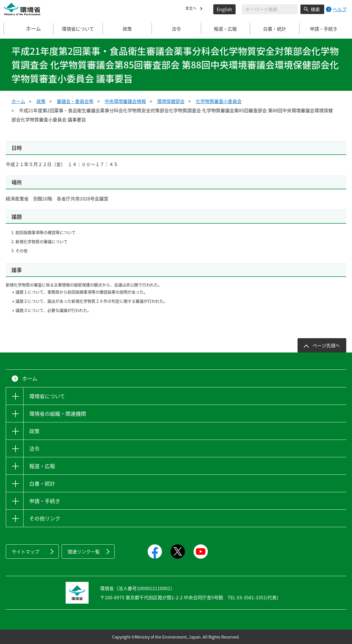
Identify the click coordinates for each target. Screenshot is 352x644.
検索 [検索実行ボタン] (315, 9)
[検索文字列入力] (270, 9)
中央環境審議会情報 (125, 101)
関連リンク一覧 (84, 552)
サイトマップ (26, 552)
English (224, 9)
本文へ (192, 9)
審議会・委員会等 (75, 101)
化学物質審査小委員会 (219, 101)
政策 (41, 101)
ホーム (29, 29)
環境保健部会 (171, 101)
